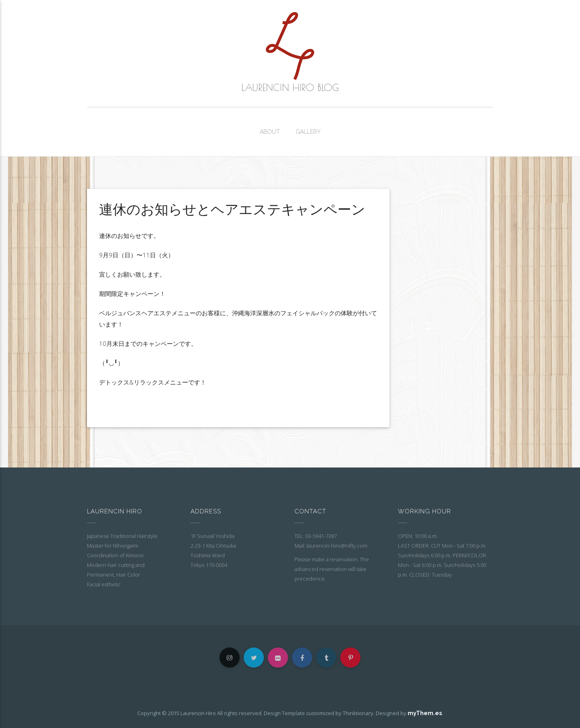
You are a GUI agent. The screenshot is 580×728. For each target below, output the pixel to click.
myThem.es (425, 713)
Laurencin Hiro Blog (290, 87)
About (270, 132)
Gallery (308, 132)
